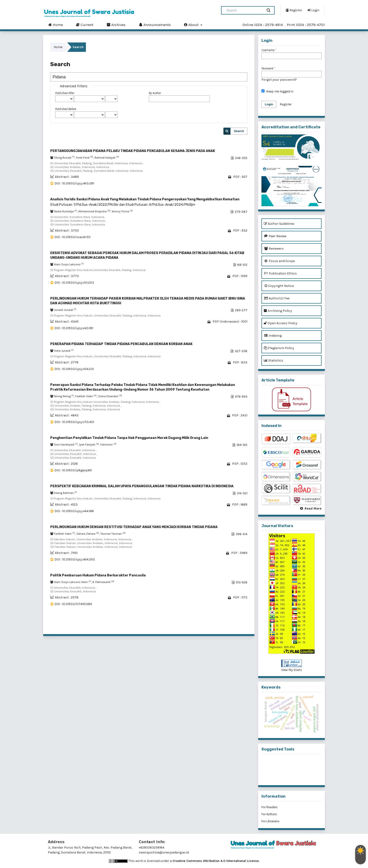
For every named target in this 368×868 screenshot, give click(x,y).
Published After (65, 93)
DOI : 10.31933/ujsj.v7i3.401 (74, 422)
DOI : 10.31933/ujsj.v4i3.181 (74, 328)
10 (199, 625)
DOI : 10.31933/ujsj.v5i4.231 (74, 369)
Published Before (66, 109)
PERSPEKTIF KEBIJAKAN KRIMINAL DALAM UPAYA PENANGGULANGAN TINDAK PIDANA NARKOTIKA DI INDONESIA (142, 486)
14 (225, 625)
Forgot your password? (279, 80)
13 (218, 625)
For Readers (270, 807)
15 (231, 625)
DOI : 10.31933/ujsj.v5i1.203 (74, 283)
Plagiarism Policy (279, 348)
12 (212, 625)
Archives (116, 25)
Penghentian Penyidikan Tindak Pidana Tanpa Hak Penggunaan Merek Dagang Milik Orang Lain (129, 438)
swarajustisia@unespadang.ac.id (164, 852)
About (192, 25)
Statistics (274, 360)
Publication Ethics (280, 273)
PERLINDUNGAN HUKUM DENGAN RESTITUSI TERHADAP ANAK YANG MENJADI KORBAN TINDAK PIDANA (134, 527)
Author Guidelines (279, 224)
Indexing (273, 336)
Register (294, 10)
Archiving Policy (278, 311)
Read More (313, 508)
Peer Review (275, 236)
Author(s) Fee (277, 298)
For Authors (269, 814)
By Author (155, 93)
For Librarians (270, 821)
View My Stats (292, 670)
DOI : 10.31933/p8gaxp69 (73, 470)
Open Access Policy (281, 323)
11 (206, 625)
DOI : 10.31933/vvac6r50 (73, 237)
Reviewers (274, 249)
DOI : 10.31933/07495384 (73, 604)
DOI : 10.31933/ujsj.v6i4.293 (75, 559)
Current (85, 25)
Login (314, 10)
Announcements (155, 25)
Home (56, 25)
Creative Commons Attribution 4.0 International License (216, 861)
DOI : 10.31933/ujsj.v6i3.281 (74, 183)
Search (239, 131)
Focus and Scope (279, 261)
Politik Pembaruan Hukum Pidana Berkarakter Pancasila (98, 575)
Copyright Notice (279, 286)
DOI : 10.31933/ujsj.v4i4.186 (74, 511)
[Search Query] (244, 10)
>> (244, 625)
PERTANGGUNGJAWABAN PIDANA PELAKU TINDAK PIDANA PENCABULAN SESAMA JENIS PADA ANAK (133, 151)
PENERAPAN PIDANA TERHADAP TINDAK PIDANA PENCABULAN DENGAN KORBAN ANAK (121, 344)
